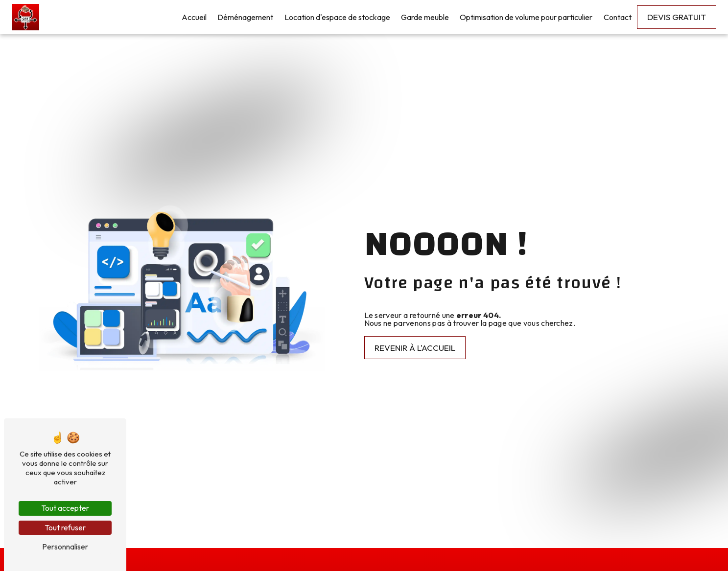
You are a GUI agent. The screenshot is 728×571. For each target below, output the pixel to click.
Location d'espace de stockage (337, 17)
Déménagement (245, 17)
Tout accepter (65, 508)
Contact (618, 17)
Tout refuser (65, 527)
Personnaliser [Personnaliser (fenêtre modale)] (65, 547)
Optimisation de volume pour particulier (526, 17)
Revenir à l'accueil (415, 348)
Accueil (194, 17)
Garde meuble (425, 17)
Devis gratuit (677, 17)
